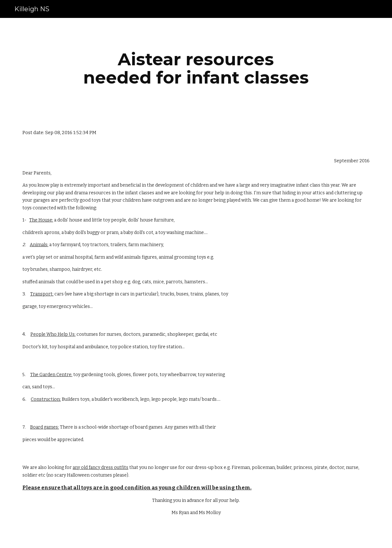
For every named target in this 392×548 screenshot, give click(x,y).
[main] (196, 68)
